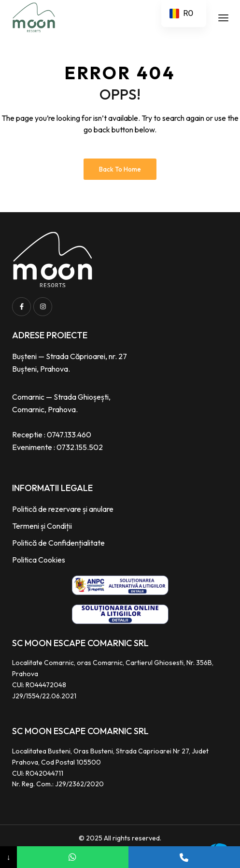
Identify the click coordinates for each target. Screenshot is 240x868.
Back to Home (120, 169)
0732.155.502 (80, 447)
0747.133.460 (69, 434)
